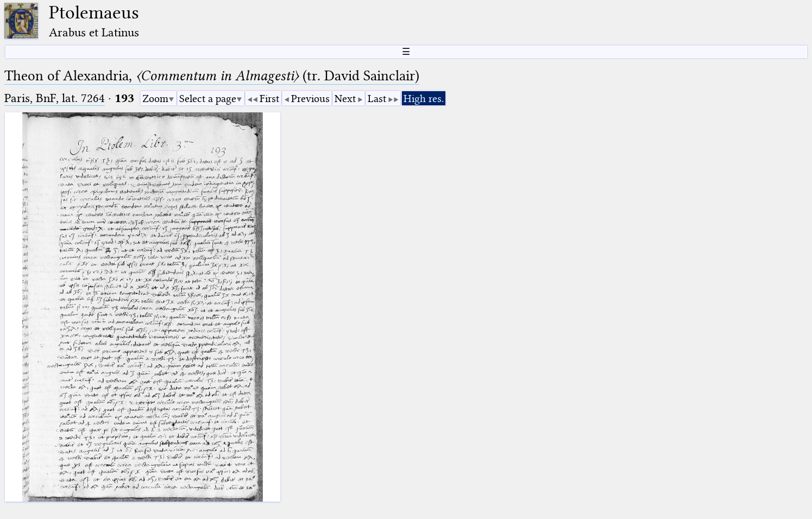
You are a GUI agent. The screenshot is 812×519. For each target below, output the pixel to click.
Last (377, 99)
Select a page (208, 99)
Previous (310, 99)
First (269, 99)
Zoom (155, 99)
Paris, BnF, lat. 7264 (55, 98)
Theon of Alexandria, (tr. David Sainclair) (212, 76)
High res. (424, 99)
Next (345, 99)
